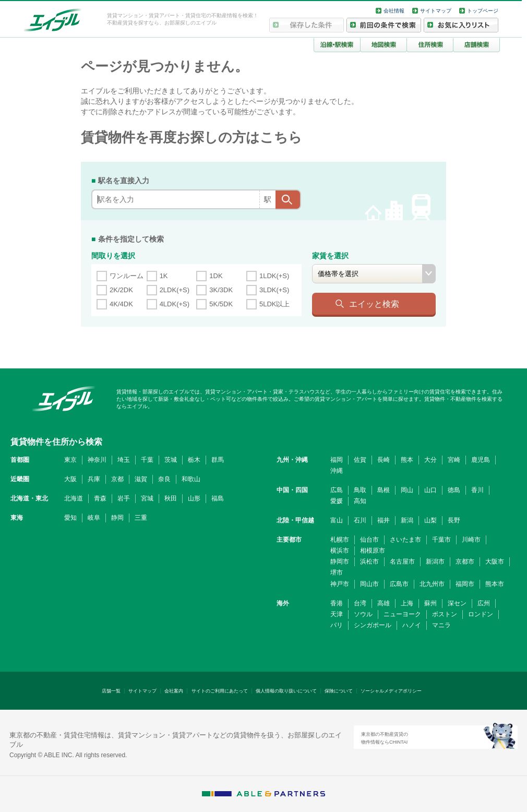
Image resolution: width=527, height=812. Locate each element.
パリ (337, 625)
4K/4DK (121, 304)
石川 (360, 520)
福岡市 (465, 584)
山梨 (430, 520)
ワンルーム (127, 276)
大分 (430, 460)
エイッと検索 (374, 304)
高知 (360, 501)
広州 (484, 603)
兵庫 (94, 479)
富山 (337, 520)
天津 (337, 614)
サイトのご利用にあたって (220, 691)
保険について (339, 691)
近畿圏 (20, 479)
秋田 (171, 498)
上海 (407, 603)
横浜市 (340, 551)
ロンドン (481, 614)
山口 (430, 490)
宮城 (147, 498)
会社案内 (174, 691)
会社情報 (394, 11)
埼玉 (124, 460)
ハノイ (412, 625)
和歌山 (191, 479)
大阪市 (495, 562)
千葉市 (441, 540)
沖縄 (337, 471)
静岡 (117, 518)
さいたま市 (405, 540)
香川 (477, 490)
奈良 (164, 479)
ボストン (445, 614)
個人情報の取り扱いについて (286, 691)
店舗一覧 (111, 691)
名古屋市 (402, 562)
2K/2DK (121, 290)
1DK (216, 276)
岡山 (407, 490)
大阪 (70, 479)
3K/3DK (221, 290)
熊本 (407, 460)
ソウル (363, 614)
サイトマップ (436, 11)
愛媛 (337, 501)
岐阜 (94, 518)
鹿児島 (481, 460)
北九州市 (432, 584)
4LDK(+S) (175, 304)
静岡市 (340, 562)
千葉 (147, 460)
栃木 (194, 460)
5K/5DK (221, 304)
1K (164, 276)
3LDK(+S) (274, 290)
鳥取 (360, 490)
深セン (457, 603)
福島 (218, 498)
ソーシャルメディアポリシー (391, 691)
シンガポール (373, 625)
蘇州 (430, 603)
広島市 (399, 584)
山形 (194, 498)
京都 (117, 479)
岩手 (124, 498)
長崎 (384, 460)
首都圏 (20, 460)
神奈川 (97, 460)
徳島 (454, 490)
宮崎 (454, 460)
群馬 (218, 460)
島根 (384, 490)
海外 (283, 603)
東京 (70, 460)
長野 (454, 520)
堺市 (337, 572)
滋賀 (141, 479)
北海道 (74, 498)
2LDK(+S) (175, 290)
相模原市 (373, 551)
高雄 (384, 603)
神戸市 (340, 584)
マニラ (441, 625)
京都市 (465, 562)
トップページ (483, 11)
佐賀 (360, 460)
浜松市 (369, 562)
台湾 (360, 603)
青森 (100, 498)
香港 (337, 603)
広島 (337, 490)
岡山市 (369, 584)
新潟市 (435, 562)
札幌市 (340, 540)
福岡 (337, 460)
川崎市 (471, 540)
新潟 (407, 520)
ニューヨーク (402, 614)
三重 (141, 518)
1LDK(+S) (274, 276)
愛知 (70, 518)
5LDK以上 (275, 304)
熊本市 (495, 584)
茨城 (171, 460)
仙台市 (369, 540)
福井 (384, 520)
